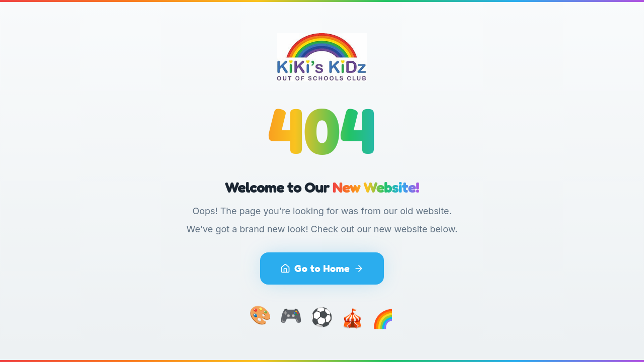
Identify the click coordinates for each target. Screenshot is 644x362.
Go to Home (322, 268)
